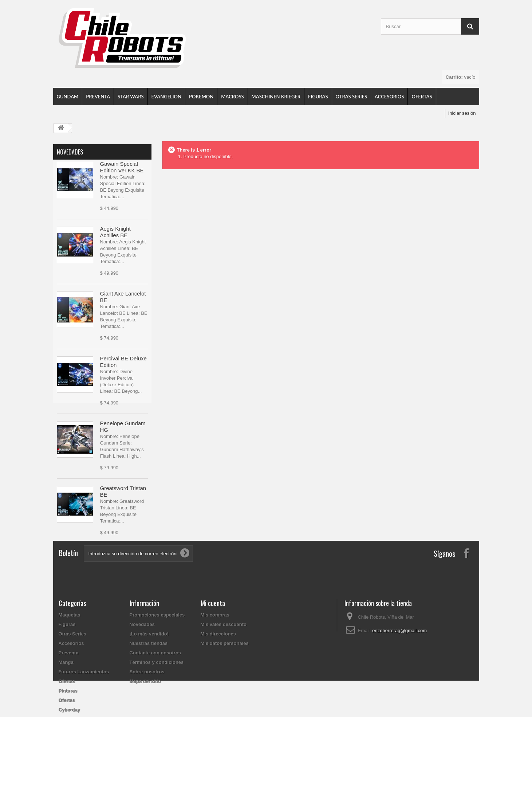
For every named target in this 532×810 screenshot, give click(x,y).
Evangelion (166, 97)
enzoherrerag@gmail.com (399, 685)
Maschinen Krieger (276, 97)
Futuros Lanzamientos (84, 726)
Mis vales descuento (224, 679)
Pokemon (201, 97)
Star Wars (131, 97)
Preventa (98, 97)
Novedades (70, 152)
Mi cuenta (213, 657)
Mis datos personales (225, 698)
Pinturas (68, 745)
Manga (66, 717)
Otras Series (352, 97)
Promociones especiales (157, 669)
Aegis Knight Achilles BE (115, 233)
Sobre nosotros (147, 726)
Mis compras (215, 669)
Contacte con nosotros (155, 707)
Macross (232, 97)
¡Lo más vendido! (149, 688)
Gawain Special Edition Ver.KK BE (122, 169)
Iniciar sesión (462, 113)
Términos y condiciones (157, 717)
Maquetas (70, 669)
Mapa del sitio (145, 735)
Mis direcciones (218, 688)
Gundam (68, 97)
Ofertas (422, 97)
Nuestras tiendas (149, 698)
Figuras (318, 97)
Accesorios (389, 97)
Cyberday (69, 764)
